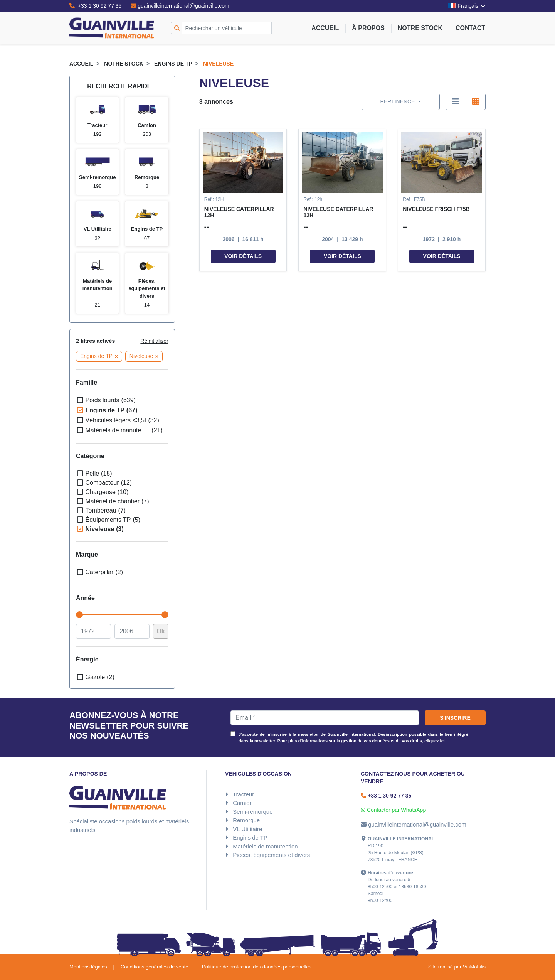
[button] (243, 200)
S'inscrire (455, 718)
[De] (93, 631)
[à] (132, 631)
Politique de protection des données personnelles (257, 967)
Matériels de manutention (265, 846)
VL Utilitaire (247, 829)
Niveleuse (218, 64)
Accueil (325, 28)
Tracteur (243, 794)
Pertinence (399, 101)
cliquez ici (435, 741)
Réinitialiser (154, 341)
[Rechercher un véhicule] (227, 28)
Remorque (246, 820)
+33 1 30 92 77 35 (95, 6)
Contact (470, 28)
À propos (368, 28)
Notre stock (420, 28)
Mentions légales (88, 967)
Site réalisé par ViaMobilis (457, 967)
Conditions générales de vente (155, 967)
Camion (243, 803)
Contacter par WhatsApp (393, 810)
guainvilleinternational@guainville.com (180, 6)
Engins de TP (173, 64)
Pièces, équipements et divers (271, 855)
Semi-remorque (253, 812)
